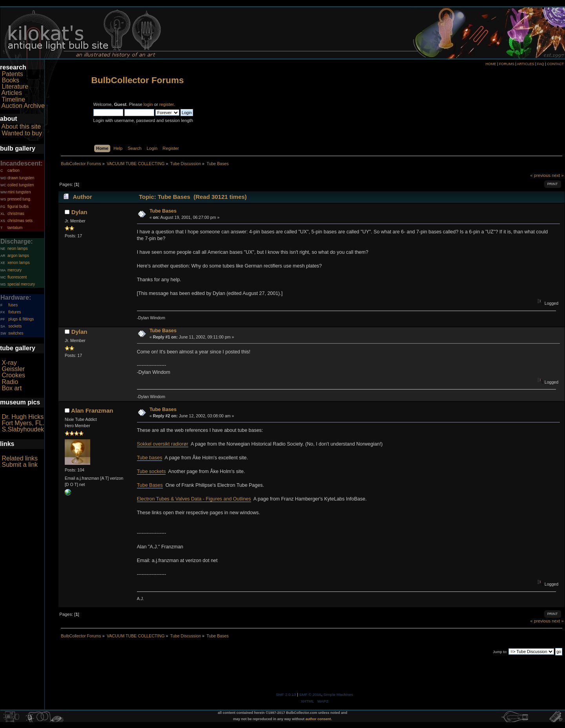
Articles (12, 93)
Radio (10, 382)
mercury (15, 270)
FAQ (541, 64)
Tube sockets (151, 471)
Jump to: (500, 652)
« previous (540, 175)
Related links (20, 458)
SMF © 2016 (310, 694)
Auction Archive (23, 106)
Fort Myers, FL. (23, 423)
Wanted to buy (22, 133)
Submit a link (20, 465)
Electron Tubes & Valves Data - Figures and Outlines (194, 499)
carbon (14, 170)
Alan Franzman (92, 410)
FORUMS (507, 64)
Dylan (79, 212)
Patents (12, 74)
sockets (15, 326)
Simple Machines (338, 694)
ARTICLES (526, 64)
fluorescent (17, 277)
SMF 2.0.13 (286, 694)
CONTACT (555, 64)
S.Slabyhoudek (23, 429)
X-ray (9, 363)
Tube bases (150, 458)
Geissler (13, 369)
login (148, 104)
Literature (15, 86)
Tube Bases (163, 211)
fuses (13, 305)
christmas (16, 214)
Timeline (13, 99)
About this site (21, 126)
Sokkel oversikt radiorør (163, 444)
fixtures (15, 312)
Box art (12, 388)
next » (558, 175)
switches (16, 333)
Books (10, 80)
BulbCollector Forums (138, 80)
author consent (318, 719)
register (167, 104)
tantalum (15, 228)
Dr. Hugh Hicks (23, 417)
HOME (491, 64)
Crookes (13, 375)
